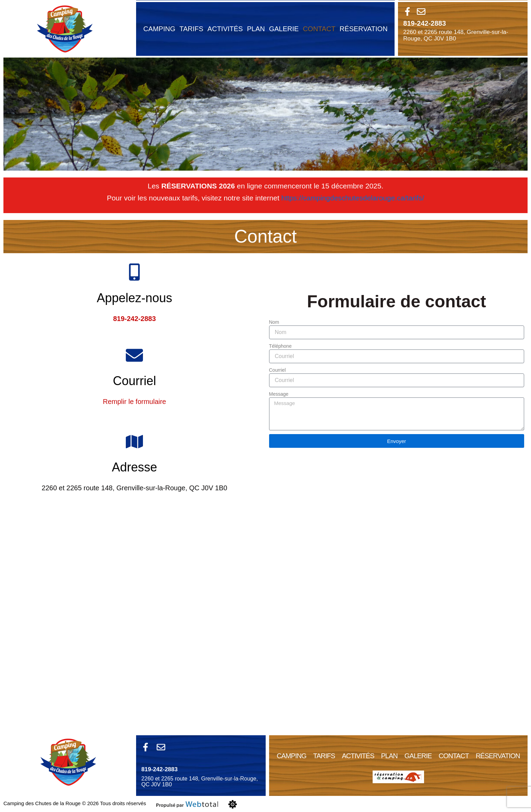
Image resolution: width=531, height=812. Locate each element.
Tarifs (191, 29)
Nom (274, 322)
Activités (225, 29)
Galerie (284, 29)
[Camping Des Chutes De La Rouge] (265, 622)
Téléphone (280, 346)
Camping (159, 29)
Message (279, 394)
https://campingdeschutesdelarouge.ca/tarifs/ (353, 198)
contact (319, 29)
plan (256, 29)
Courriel (277, 370)
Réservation (364, 29)
